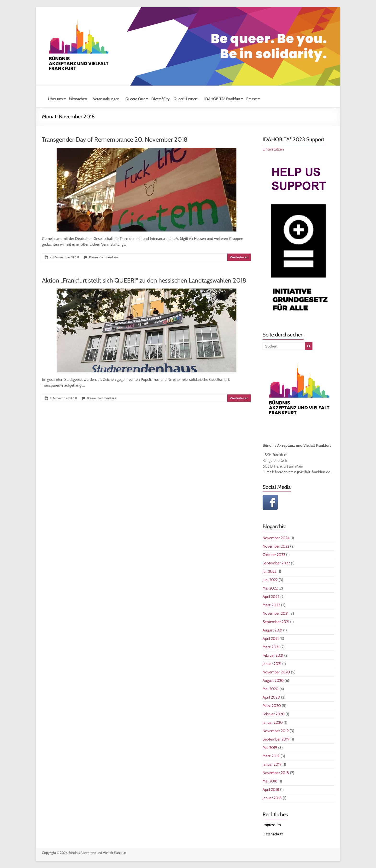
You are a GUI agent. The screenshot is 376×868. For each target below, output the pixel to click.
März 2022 (271, 605)
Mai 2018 (270, 781)
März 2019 (271, 756)
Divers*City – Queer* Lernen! (175, 99)
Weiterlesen (239, 257)
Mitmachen (78, 99)
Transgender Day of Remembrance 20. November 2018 (115, 139)
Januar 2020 (273, 722)
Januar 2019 (272, 764)
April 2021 (271, 639)
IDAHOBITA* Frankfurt (222, 99)
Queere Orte (135, 99)
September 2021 (276, 622)
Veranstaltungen (106, 99)
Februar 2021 (273, 655)
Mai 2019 (270, 748)
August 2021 (272, 630)
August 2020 (273, 680)
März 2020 (272, 706)
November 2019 (276, 731)
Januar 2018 (272, 798)
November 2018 (276, 773)
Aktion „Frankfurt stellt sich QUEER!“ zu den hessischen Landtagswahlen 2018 (144, 280)
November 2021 (276, 613)
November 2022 (276, 546)
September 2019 (276, 739)
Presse (252, 99)
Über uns (55, 99)
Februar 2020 (274, 714)
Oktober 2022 (274, 555)
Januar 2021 (272, 664)
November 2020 (276, 672)
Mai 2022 (270, 588)
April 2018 (271, 790)
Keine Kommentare (104, 257)
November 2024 (276, 538)
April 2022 (271, 597)
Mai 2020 (270, 689)
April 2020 (271, 697)
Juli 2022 (270, 571)
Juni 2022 (270, 580)
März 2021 (271, 647)
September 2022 (276, 563)
